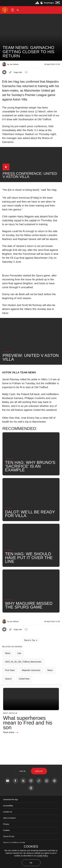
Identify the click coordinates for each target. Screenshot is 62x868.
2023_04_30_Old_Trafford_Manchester (23, 662)
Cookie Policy (42, 856)
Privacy (6, 824)
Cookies (6, 830)
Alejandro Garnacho (31, 670)
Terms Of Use (9, 836)
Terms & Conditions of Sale (14, 843)
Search (8, 679)
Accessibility (8, 806)
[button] (13, 10)
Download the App (11, 799)
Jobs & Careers (9, 818)
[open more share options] (26, 72)
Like (19, 653)
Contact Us (8, 812)
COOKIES (31, 847)
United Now (24, 679)
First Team (10, 670)
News (8, 653)
